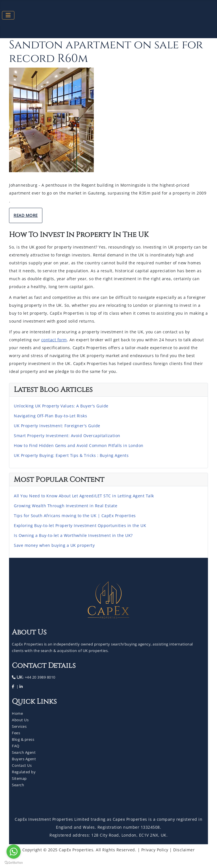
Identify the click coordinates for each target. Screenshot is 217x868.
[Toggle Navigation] (8, 15)
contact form (54, 340)
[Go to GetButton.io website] (14, 862)
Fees (16, 733)
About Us (20, 720)
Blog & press (23, 739)
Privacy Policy (155, 850)
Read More (26, 215)
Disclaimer (184, 850)
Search (18, 785)
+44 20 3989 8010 (40, 677)
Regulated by (24, 772)
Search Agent (24, 752)
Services (19, 726)
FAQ (16, 746)
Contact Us (22, 765)
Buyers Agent (24, 759)
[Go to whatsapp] (14, 852)
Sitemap (19, 778)
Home (17, 713)
